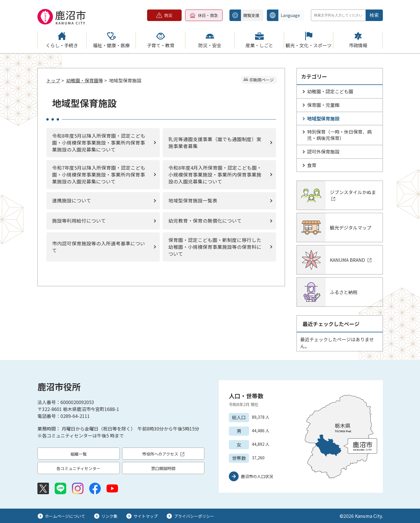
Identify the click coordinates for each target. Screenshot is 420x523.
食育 (312, 165)
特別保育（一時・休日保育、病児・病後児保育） (339, 135)
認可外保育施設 (323, 151)
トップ (53, 80)
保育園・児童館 (323, 105)
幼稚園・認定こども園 (330, 91)
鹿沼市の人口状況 (257, 476)
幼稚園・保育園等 (85, 80)
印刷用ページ (262, 80)
